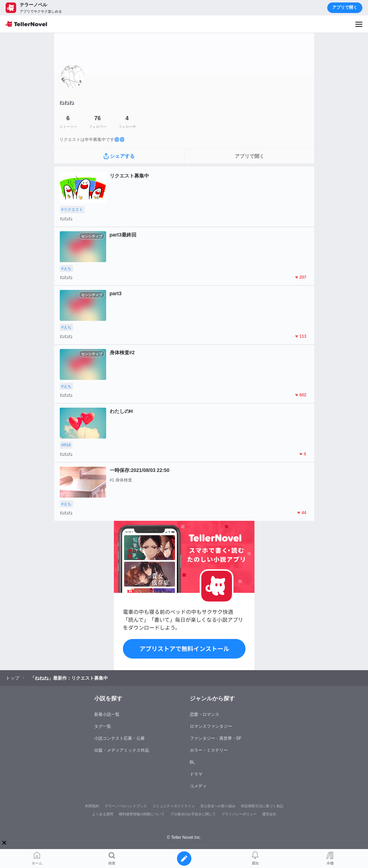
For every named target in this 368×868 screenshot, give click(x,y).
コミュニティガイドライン (174, 806)
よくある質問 (103, 814)
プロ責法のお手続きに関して (193, 814)
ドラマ (196, 774)
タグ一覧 (103, 726)
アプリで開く (345, 7)
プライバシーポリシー (239, 814)
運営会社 (269, 814)
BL (192, 762)
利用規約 (92, 806)
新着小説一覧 (107, 714)
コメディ (198, 786)
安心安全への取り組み (218, 806)
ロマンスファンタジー (211, 726)
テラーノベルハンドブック (126, 806)
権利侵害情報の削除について (142, 814)
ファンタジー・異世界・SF (216, 738)
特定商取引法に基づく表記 (262, 806)
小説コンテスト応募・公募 (120, 738)
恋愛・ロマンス (205, 714)
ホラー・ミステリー (209, 750)
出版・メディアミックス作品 (122, 750)
